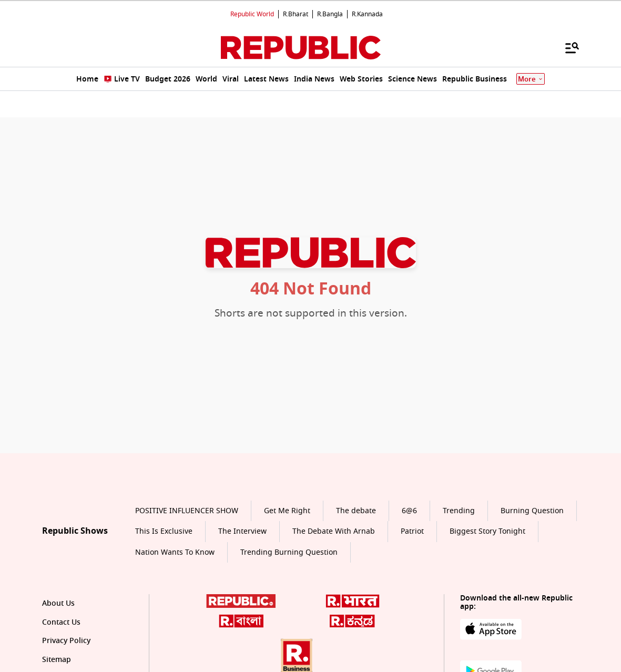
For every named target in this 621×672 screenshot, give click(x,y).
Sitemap (57, 660)
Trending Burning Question (289, 552)
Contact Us (61, 622)
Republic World (252, 14)
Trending (459, 511)
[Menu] (567, 47)
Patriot (412, 531)
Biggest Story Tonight (487, 531)
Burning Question (532, 511)
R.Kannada (367, 14)
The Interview (242, 531)
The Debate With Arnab (334, 531)
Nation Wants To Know (175, 552)
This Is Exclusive (164, 531)
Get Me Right (287, 511)
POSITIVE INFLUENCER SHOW (187, 511)
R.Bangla (330, 14)
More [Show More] (531, 79)
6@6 (409, 511)
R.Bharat (296, 14)
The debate (356, 511)
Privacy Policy (66, 641)
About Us (58, 603)
